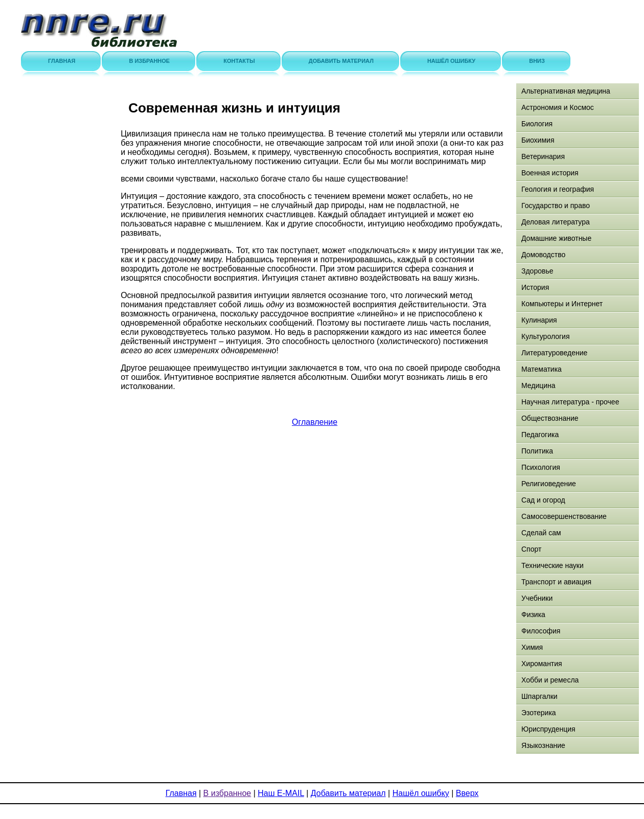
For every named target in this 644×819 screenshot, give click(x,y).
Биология (537, 124)
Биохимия (538, 140)
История (535, 287)
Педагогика (540, 435)
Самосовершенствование (564, 516)
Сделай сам (541, 533)
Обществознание (550, 418)
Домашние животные (556, 238)
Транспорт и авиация (556, 582)
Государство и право (556, 206)
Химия (532, 647)
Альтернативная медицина (566, 91)
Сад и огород (543, 500)
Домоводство (543, 255)
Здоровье (537, 271)
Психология (541, 467)
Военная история (550, 173)
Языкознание (543, 745)
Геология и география (558, 189)
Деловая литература (556, 222)
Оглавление (315, 422)
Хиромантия (542, 664)
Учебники (537, 598)
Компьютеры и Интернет (562, 304)
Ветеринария (543, 156)
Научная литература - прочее (570, 402)
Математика (542, 369)
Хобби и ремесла (550, 680)
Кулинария (539, 320)
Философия (541, 631)
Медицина (538, 385)
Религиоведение (549, 484)
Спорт (531, 549)
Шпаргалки (539, 696)
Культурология (546, 336)
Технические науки (553, 565)
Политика (537, 451)
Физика (533, 615)
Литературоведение (554, 353)
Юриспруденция (548, 729)
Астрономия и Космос (558, 107)
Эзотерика (539, 713)
